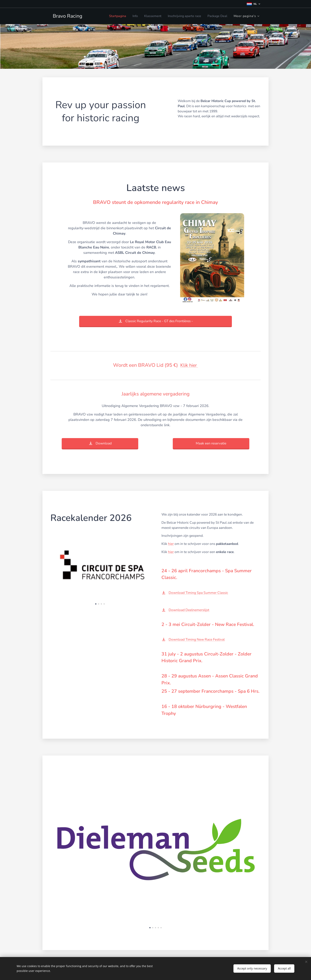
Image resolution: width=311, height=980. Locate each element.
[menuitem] (110, 16)
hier (171, 544)
